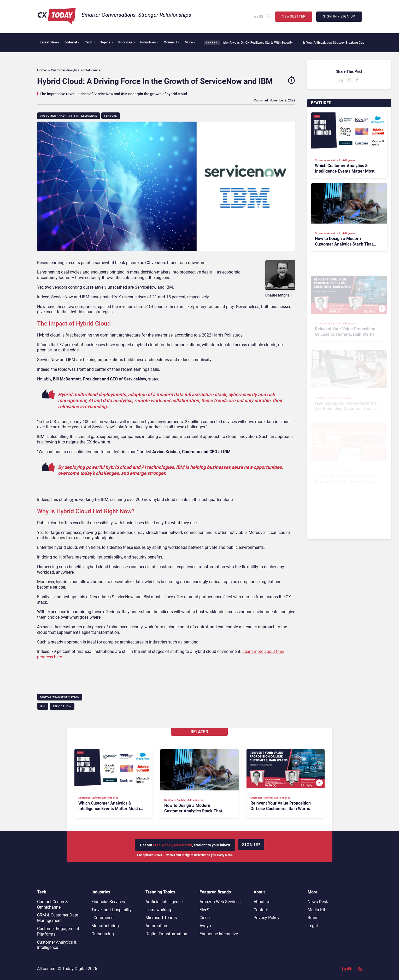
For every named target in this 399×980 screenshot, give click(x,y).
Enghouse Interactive (219, 934)
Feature (111, 116)
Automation (156, 926)
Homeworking (158, 910)
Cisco (205, 918)
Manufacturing (105, 926)
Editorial (72, 42)
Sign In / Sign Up (339, 16)
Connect (172, 42)
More (190, 42)
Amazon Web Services (220, 902)
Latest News (49, 42)
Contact (261, 910)
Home (42, 70)
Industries (149, 42)
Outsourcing (103, 934)
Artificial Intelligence (164, 902)
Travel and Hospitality (112, 910)
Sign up (251, 845)
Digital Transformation (60, 697)
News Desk (318, 902)
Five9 (204, 910)
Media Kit (316, 910)
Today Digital (74, 969)
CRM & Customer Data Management (58, 918)
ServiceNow (62, 706)
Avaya (205, 926)
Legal (313, 926)
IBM (43, 706)
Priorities (127, 42)
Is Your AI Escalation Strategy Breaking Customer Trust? (339, 43)
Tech (90, 42)
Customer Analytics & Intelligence (69, 116)
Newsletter (294, 16)
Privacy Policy (266, 918)
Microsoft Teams (161, 918)
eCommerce (102, 918)
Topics (107, 42)
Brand (313, 918)
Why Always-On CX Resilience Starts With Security (254, 43)
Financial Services (108, 902)
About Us (262, 902)
